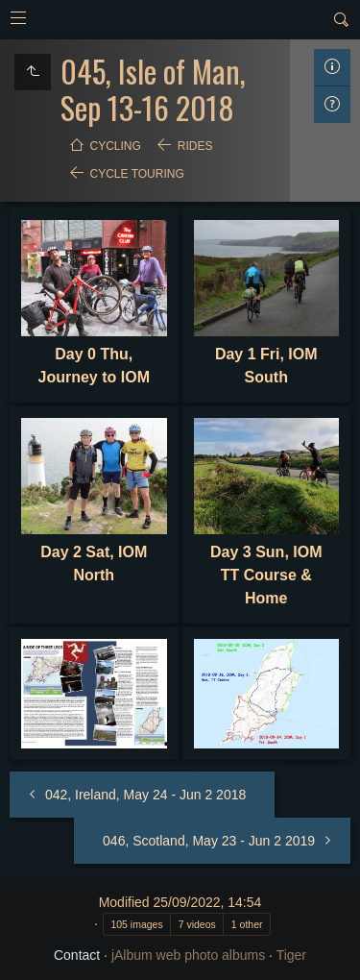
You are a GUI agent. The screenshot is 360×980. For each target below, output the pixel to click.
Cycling (116, 146)
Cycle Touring (137, 174)
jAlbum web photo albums (188, 955)
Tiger (291, 955)
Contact (77, 955)
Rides (195, 146)
